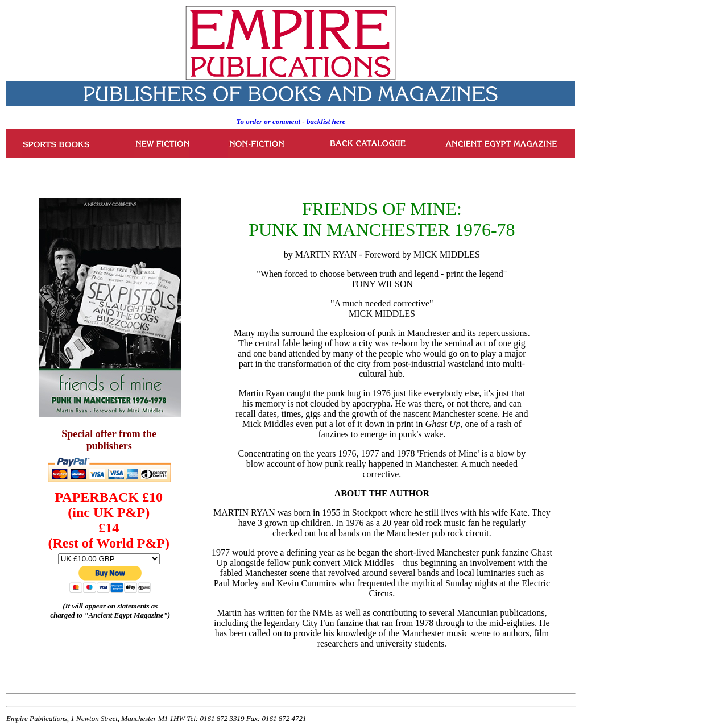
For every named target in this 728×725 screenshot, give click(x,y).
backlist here (326, 121)
